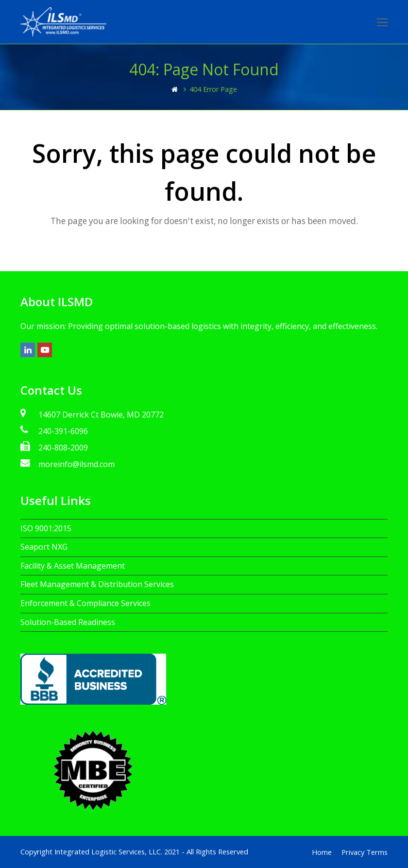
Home (322, 852)
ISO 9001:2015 (46, 528)
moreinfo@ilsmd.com (76, 464)
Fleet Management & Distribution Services (97, 584)
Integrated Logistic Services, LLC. (108, 851)
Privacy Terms (365, 852)
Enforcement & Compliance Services (85, 603)
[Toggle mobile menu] (382, 22)
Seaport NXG (44, 547)
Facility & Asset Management (73, 566)
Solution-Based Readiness (68, 622)
